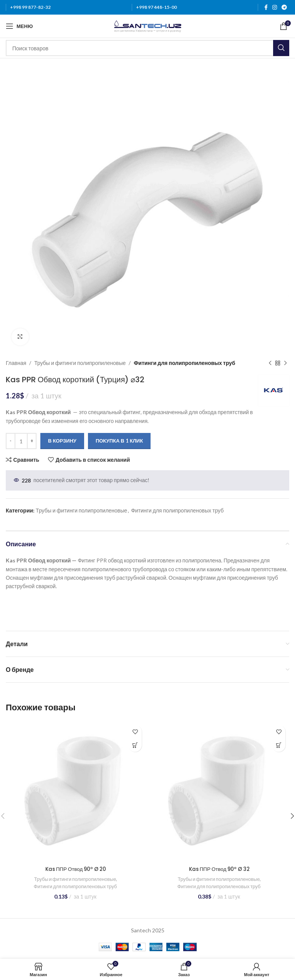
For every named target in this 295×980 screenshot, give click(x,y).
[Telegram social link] (284, 7)
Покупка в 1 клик (119, 441)
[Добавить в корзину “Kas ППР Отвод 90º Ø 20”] (135, 745)
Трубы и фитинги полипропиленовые (80, 363)
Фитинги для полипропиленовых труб (185, 363)
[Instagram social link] (275, 7)
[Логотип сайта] (148, 26)
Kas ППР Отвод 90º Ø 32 (219, 869)
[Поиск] (147, 48)
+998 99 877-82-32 (30, 7)
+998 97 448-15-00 (156, 7)
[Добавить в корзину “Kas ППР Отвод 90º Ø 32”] (279, 745)
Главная (16, 363)
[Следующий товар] (285, 363)
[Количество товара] (21, 441)
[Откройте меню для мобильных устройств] (19, 26)
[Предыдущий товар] (270, 363)
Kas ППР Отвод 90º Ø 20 (76, 869)
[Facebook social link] (266, 7)
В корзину (62, 441)
